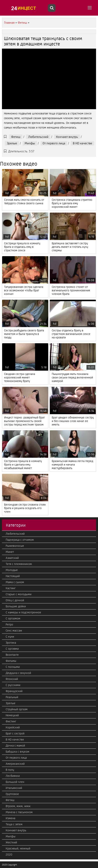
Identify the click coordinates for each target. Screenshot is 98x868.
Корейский (13, 727)
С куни (10, 637)
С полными (13, 667)
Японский (12, 679)
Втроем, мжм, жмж (18, 806)
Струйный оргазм (17, 709)
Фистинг (11, 721)
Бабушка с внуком (17, 752)
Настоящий (13, 576)
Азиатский (12, 558)
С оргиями (12, 649)
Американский (15, 764)
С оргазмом (13, 618)
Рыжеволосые (15, 546)
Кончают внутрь (67, 137)
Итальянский (14, 788)
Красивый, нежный (18, 848)
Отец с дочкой (15, 600)
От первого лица (54, 143)
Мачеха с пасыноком (19, 812)
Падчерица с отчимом (20, 540)
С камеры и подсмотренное (23, 612)
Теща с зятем (14, 824)
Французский (14, 691)
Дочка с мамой (15, 746)
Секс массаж (14, 631)
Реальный (12, 697)
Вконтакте (12, 655)
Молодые (12, 570)
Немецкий (12, 715)
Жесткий (11, 842)
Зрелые (12, 143)
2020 (9, 855)
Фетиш (16, 137)
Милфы (30, 143)
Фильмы (11, 661)
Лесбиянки (13, 776)
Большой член (15, 782)
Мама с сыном (15, 582)
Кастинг (11, 588)
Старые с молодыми (19, 594)
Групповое (12, 794)
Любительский (38, 137)
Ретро (9, 624)
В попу (10, 770)
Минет (10, 552)
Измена (10, 818)
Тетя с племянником (19, 564)
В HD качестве (82, 143)
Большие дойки (16, 606)
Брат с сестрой (15, 733)
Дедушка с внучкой (18, 673)
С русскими (13, 685)
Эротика (11, 643)
